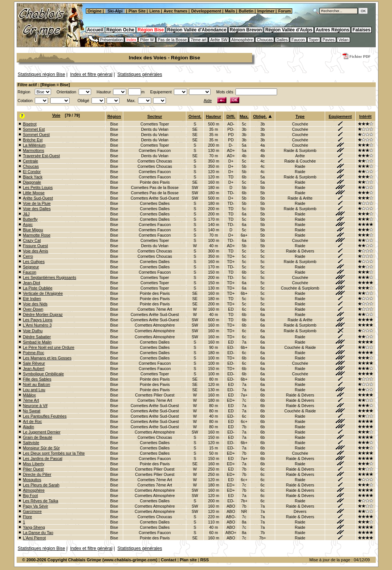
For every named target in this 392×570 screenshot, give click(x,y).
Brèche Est (33, 140)
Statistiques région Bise (41, 74)
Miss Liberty (34, 464)
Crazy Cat (32, 240)
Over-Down (33, 309)
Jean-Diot (32, 283)
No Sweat (32, 411)
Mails (230, 11)
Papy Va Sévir (36, 506)
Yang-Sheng (34, 527)
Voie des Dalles (37, 209)
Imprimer (266, 11)
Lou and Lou (34, 390)
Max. (244, 116)
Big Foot (31, 496)
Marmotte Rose (37, 235)
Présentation (112, 40)
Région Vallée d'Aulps (289, 30)
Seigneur (31, 267)
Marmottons (34, 150)
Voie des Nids (35, 304)
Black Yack (33, 177)
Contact (168, 560)
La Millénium (34, 145)
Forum (285, 11)
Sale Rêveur (34, 363)
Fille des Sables (37, 379)
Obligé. (260, 116)
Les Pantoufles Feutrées (45, 416)
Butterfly (30, 219)
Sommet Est (34, 129)
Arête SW (219, 40)
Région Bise (151, 30)
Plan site (188, 560)
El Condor (32, 172)
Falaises (362, 30)
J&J (26, 214)
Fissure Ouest (36, 246)
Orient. (195, 116)
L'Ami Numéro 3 (37, 325)
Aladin (29, 427)
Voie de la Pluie (37, 203)
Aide (208, 101)
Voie (56, 115)
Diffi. (231, 116)
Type (300, 116)
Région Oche (120, 30)
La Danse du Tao (38, 533)
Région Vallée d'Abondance (197, 30)
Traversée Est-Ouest (42, 156)
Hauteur (214, 116)
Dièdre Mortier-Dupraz (43, 314)
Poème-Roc (34, 353)
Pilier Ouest (33, 469)
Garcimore (33, 511)
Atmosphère (242, 40)
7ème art (198, 40)
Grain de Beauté (38, 437)
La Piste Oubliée (38, 288)
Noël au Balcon (37, 384)
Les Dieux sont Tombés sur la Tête (54, 453)
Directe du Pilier (37, 474)
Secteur (155, 116)
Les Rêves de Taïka (41, 501)
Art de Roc (33, 421)
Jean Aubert (34, 369)
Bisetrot (30, 124)
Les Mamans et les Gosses (47, 358)
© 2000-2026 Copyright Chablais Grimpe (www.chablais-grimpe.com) (90, 560)
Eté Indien (32, 299)
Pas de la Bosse (172, 40)
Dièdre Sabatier (37, 337)
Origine (94, 11)
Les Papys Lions (38, 320)
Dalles (282, 40)
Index (131, 40)
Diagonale (32, 182)
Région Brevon (246, 30)
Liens (155, 11)
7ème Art (31, 400)
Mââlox (29, 395)
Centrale (31, 161)
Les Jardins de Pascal (43, 458)
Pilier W (147, 40)
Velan (343, 40)
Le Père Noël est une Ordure (49, 347)
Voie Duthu (33, 331)
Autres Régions (332, 30)
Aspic (28, 225)
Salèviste (31, 443)
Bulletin (246, 11)
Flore (28, 517)
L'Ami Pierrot (35, 538)
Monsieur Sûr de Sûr (42, 448)
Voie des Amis (36, 251)
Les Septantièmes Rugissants (50, 277)
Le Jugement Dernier (42, 432)
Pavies (328, 40)
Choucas (265, 40)
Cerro (28, 256)
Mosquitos (32, 480)
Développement (206, 11)
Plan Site (137, 11)
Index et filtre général (91, 74)
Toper (314, 40)
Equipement (340, 116)
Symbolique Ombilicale (43, 374)
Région (114, 116)
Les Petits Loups (38, 187)
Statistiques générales (140, 74)
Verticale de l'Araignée (43, 293)
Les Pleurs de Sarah (41, 485)
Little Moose (34, 193)
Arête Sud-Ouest (38, 198)
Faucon (298, 40)
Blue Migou (33, 230)
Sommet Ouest (36, 135)
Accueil (95, 30)
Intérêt (365, 116)
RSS (205, 560)
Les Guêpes (34, 262)
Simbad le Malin (37, 342)
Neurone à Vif (35, 406)
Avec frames (176, 11)
